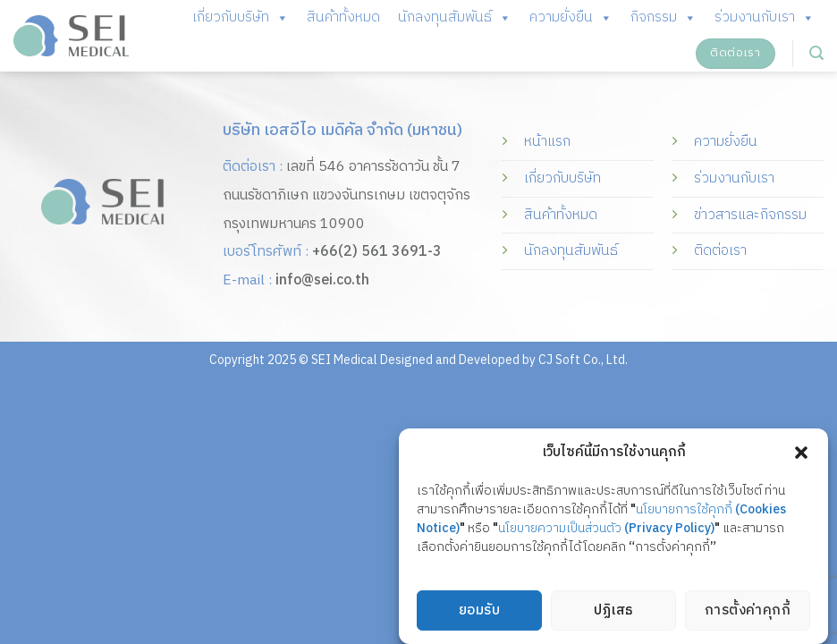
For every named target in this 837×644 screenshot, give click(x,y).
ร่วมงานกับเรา (765, 18)
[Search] (816, 53)
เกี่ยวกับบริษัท (241, 18)
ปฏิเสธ (613, 611)
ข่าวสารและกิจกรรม (750, 215)
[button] (801, 453)
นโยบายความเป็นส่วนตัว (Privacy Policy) (606, 529)
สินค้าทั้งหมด (343, 17)
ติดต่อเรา (720, 251)
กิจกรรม (664, 18)
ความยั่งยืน (571, 18)
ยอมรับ (479, 611)
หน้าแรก (547, 142)
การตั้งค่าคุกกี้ (748, 611)
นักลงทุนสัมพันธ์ (455, 18)
